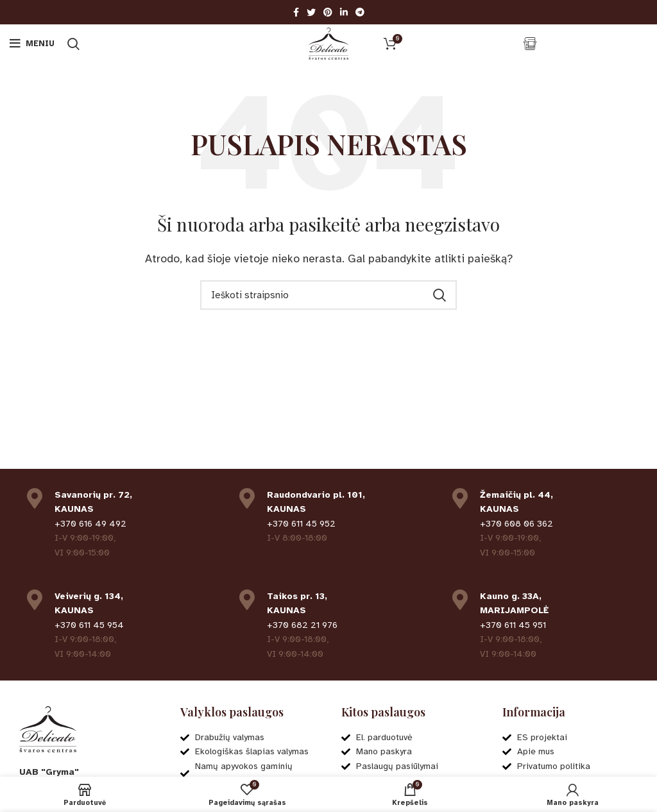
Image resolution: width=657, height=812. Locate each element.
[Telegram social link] (360, 12)
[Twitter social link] (311, 12)
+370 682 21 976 (302, 625)
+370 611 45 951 (513, 625)
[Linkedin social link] (344, 12)
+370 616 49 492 (90, 524)
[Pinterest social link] (328, 12)
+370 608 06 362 (516, 524)
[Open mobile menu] (32, 44)
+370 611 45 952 (301, 524)
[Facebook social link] (296, 12)
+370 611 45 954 (89, 625)
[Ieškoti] (73, 44)
